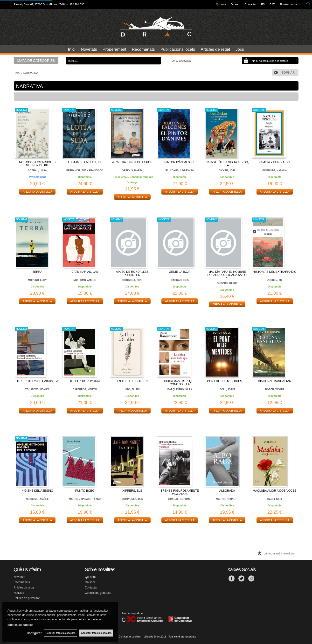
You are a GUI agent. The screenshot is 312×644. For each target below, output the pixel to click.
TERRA (37, 272)
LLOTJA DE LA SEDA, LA (85, 162)
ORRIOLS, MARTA (132, 171)
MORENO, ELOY (37, 280)
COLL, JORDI (227, 389)
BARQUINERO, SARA (180, 389)
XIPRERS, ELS (132, 491)
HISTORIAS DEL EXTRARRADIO (275, 272)
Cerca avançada (181, 61)
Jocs (240, 49)
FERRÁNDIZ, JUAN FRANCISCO (85, 171)
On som (235, 4)
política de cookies (20, 625)
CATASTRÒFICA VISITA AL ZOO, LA (227, 164)
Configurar (34, 633)
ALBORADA (227, 491)
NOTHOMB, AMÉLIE (85, 280)
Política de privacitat (27, 598)
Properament (114, 49)
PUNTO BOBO (85, 491)
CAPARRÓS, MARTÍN (85, 389)
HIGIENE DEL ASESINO (37, 491)
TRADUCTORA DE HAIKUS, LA (37, 381)
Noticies (19, 593)
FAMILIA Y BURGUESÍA (275, 162)
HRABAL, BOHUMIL (180, 499)
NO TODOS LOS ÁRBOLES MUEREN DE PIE (37, 164)
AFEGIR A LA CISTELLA (37, 192)
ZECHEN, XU (275, 280)
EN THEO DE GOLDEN (132, 381)
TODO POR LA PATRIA (85, 381)
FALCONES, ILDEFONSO (180, 171)
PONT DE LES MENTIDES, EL (227, 381)
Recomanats (143, 49)
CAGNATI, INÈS (180, 280)
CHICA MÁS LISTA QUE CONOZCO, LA (180, 383)
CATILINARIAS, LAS (85, 272)
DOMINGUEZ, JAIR (132, 499)
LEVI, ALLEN (132, 389)
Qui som (221, 4)
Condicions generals (98, 593)
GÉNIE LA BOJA (180, 272)
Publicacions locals (178, 49)
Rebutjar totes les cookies (60, 633)
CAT (272, 4)
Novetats (89, 49)
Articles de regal (215, 49)
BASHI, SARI (275, 499)
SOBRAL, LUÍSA (37, 171)
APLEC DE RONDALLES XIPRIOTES (132, 273)
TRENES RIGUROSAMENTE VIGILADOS (180, 492)
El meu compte (288, 4)
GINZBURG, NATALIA (274, 171)
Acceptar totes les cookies (96, 633)
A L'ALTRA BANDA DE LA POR (132, 162)
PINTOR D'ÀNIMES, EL (180, 162)
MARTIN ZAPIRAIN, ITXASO (85, 499)
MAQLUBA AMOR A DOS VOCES (274, 491)
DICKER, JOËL (227, 171)
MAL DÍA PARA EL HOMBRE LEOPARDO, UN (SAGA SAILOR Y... (227, 275)
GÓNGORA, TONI (132, 280)
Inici (72, 49)
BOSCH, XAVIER (275, 389)
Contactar (251, 4)
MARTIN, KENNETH (227, 499)
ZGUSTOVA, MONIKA (37, 389)
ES (263, 4)
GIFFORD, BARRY (227, 283)
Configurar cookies (130, 637)
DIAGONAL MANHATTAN (275, 381)
